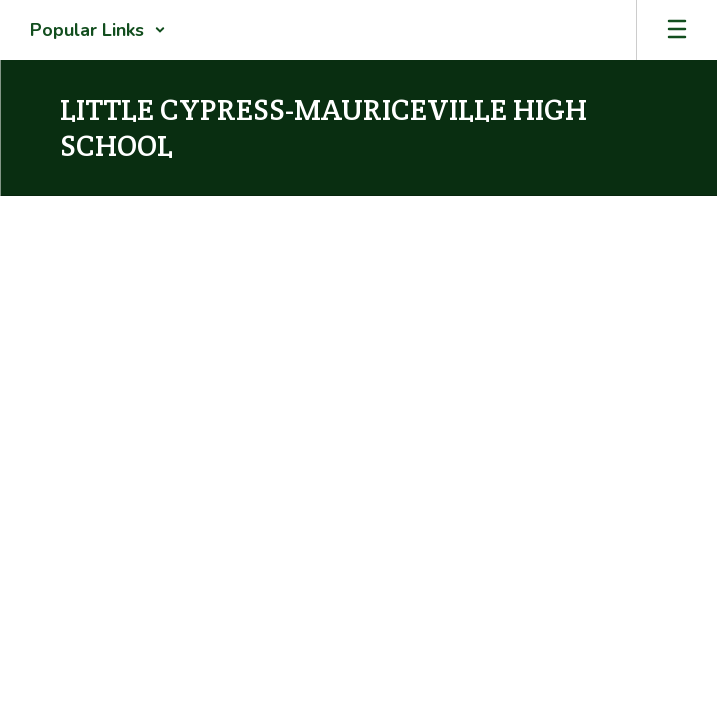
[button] (98, 30)
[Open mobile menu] (677, 30)
